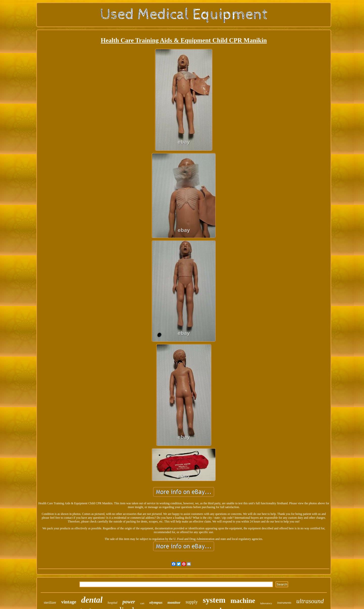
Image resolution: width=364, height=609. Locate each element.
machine (243, 601)
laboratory (266, 603)
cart (142, 603)
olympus (156, 602)
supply (192, 602)
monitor (174, 602)
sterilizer (50, 603)
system (214, 600)
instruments (284, 603)
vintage (69, 602)
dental (92, 600)
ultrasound (310, 601)
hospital (113, 603)
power (129, 602)
